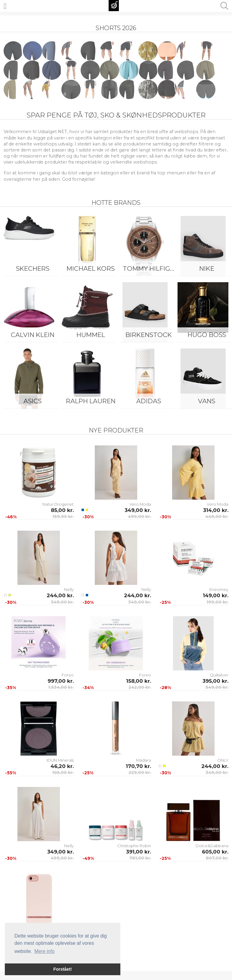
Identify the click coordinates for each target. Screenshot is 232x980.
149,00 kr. (216, 595)
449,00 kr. (217, 517)
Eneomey (219, 589)
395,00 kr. (215, 681)
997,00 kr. (61, 681)
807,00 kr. (217, 858)
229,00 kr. (140, 772)
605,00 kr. (215, 852)
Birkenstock (149, 335)
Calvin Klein (33, 335)
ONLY (223, 760)
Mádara (144, 760)
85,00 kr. (62, 510)
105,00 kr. (63, 772)
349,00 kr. (138, 510)
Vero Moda (140, 504)
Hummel (91, 335)
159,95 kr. (63, 517)
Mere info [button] (44, 951)
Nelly (69, 589)
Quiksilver (219, 675)
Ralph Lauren (91, 401)
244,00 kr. (60, 595)
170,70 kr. (138, 766)
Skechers (33, 268)
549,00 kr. (217, 687)
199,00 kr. (217, 602)
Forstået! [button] (63, 969)
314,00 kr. (216, 510)
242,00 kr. (140, 687)
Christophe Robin (134, 846)
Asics (32, 401)
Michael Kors (91, 268)
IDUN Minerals (60, 760)
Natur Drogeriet (58, 504)
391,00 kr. (139, 852)
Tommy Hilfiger (150, 268)
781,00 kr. (140, 858)
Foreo (68, 675)
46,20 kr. (62, 766)
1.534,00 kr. (61, 687)
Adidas (149, 401)
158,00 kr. (139, 681)
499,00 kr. (139, 517)
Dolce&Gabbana (212, 846)
